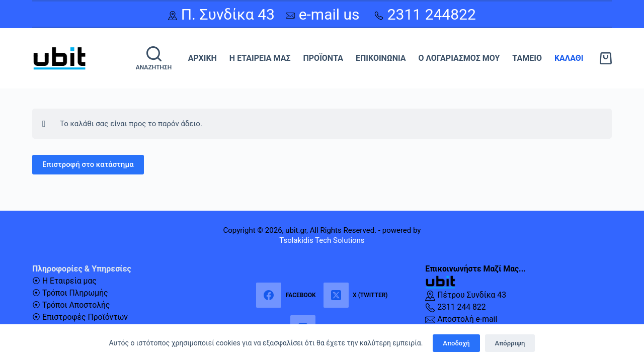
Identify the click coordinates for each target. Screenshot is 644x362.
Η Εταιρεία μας (260, 58)
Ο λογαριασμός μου (459, 58)
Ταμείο (527, 58)
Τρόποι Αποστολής (76, 305)
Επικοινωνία (381, 58)
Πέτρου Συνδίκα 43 (466, 295)
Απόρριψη (510, 343)
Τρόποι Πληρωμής (76, 293)
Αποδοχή (456, 343)
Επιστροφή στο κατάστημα (88, 165)
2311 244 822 (456, 307)
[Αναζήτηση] (154, 58)
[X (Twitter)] (356, 295)
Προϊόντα (323, 58)
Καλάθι (569, 58)
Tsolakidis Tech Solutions (322, 240)
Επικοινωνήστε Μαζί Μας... (476, 269)
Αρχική (203, 58)
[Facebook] (286, 295)
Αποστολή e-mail (462, 319)
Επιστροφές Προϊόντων (86, 317)
